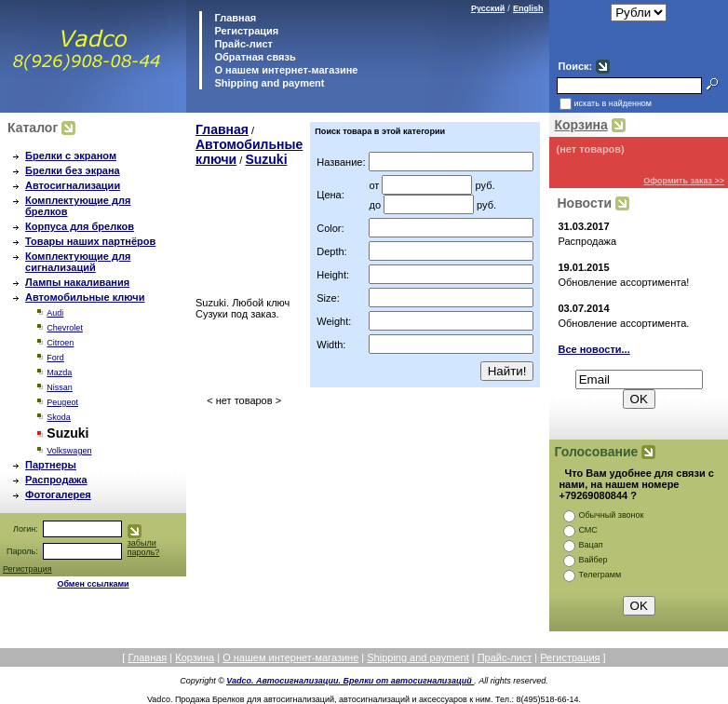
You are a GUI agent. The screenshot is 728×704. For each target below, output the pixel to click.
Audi (55, 313)
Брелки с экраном (71, 156)
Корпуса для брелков (80, 226)
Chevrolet (65, 328)
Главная (234, 18)
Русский (488, 8)
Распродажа (56, 480)
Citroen (60, 343)
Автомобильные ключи (85, 297)
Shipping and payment (268, 83)
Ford (55, 358)
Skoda (59, 417)
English (528, 8)
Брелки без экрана (73, 170)
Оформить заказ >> (684, 181)
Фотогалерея (58, 494)
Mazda (59, 372)
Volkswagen (69, 451)
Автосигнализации (73, 185)
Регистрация (246, 31)
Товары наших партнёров (90, 241)
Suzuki (266, 159)
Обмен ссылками (93, 584)
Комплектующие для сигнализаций (78, 262)
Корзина (580, 125)
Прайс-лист (242, 44)
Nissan (60, 387)
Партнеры (51, 465)
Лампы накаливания (77, 282)
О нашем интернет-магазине (284, 70)
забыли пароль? (144, 548)
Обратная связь (253, 57)
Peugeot (62, 402)
